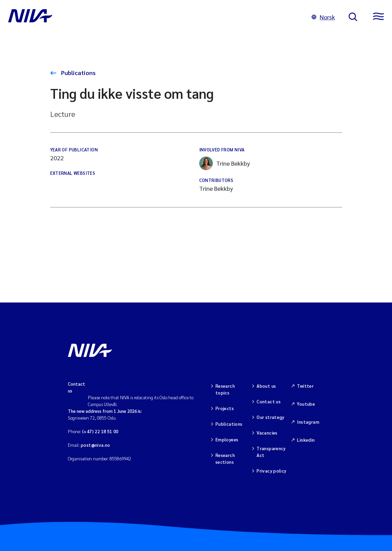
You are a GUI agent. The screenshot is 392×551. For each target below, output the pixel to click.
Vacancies (267, 433)
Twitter (305, 386)
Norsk (323, 17)
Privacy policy (271, 471)
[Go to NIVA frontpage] (153, 17)
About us (266, 386)
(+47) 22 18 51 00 (100, 431)
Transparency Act (271, 452)
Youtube (306, 404)
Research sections (225, 458)
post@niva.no (96, 445)
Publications (78, 72)
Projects (225, 408)
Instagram (308, 422)
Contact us (269, 401)
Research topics (225, 389)
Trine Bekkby (225, 163)
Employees (227, 439)
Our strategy (270, 417)
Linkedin (306, 440)
